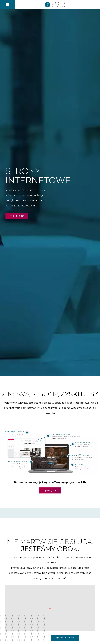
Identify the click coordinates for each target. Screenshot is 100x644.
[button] (7, 5)
